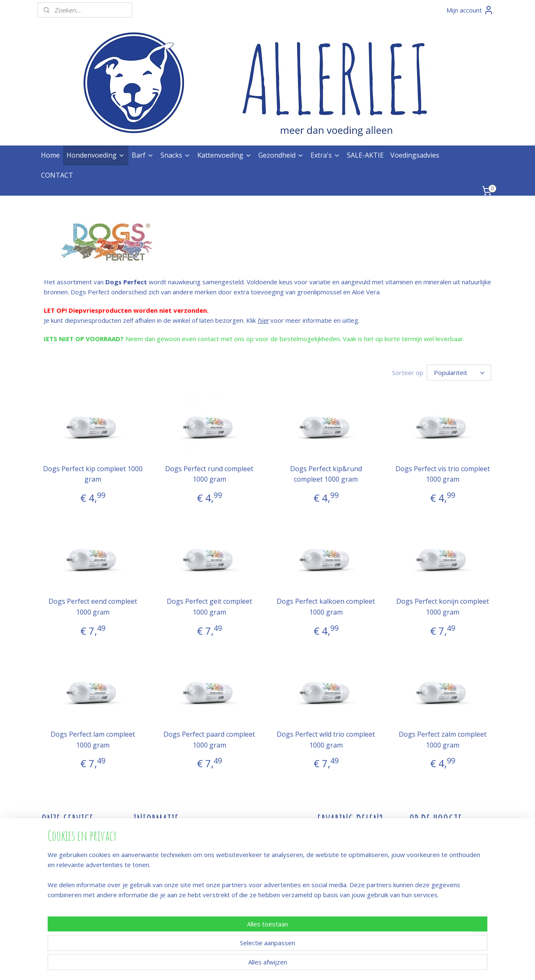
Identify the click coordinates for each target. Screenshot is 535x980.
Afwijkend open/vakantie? (170, 858)
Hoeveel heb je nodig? (166, 888)
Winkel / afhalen (64, 858)
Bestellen (55, 838)
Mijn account (470, 10)
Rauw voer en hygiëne (165, 868)
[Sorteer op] (459, 373)
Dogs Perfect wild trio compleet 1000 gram (326, 740)
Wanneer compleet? (162, 898)
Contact (144, 838)
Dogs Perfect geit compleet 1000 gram (209, 607)
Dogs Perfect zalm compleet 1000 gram (443, 740)
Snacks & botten (157, 878)
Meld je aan (426, 858)
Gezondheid (281, 155)
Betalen (52, 848)
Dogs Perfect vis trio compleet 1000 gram (443, 474)
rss (258, 965)
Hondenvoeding (96, 155)
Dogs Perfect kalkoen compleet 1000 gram (326, 607)
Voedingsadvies (415, 155)
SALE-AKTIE (365, 155)
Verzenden (57, 878)
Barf (143, 155)
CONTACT (57, 175)
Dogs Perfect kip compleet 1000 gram (92, 474)
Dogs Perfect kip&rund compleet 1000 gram (326, 474)
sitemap (240, 965)
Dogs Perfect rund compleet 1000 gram (209, 474)
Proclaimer (57, 908)
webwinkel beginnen (290, 965)
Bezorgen (56, 868)
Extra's (325, 155)
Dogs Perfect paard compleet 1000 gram (209, 740)
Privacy (52, 898)
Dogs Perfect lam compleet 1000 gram (92, 740)
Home (50, 155)
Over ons (147, 848)
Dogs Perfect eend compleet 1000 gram (92, 607)
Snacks (176, 155)
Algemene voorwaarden (76, 888)
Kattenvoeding (224, 155)
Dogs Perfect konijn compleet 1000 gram (443, 607)
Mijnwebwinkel (363, 965)
